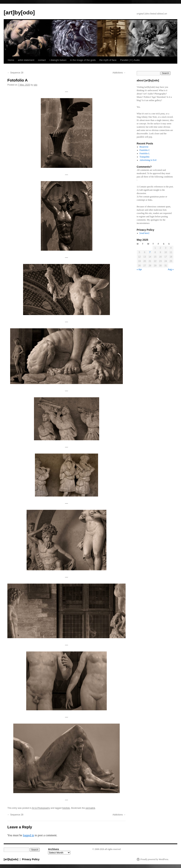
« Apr (139, 269)
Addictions (119, 73)
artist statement (26, 60)
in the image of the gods (83, 60)
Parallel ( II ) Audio (130, 60)
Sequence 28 (15, 73)
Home (11, 60)
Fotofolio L (145, 153)
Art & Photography (41, 808)
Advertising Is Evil (148, 160)
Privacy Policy (31, 859)
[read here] (144, 233)
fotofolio (66, 808)
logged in (28, 835)
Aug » (171, 269)
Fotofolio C (145, 150)
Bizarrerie (144, 147)
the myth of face (108, 60)
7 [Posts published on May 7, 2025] (150, 252)
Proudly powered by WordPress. (155, 859)
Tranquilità (145, 157)
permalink (90, 808)
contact (42, 60)
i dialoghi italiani (58, 60)
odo (35, 85)
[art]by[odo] (19, 12)
